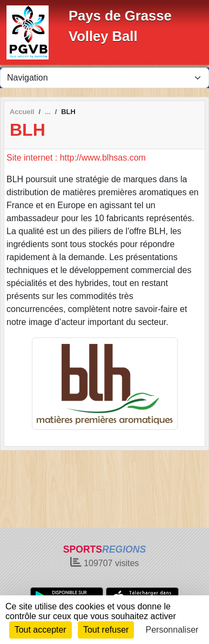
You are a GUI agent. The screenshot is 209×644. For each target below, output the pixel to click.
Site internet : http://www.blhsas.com (76, 158)
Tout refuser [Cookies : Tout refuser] (106, 630)
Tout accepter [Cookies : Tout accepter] (41, 630)
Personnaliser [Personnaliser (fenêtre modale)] (172, 630)
